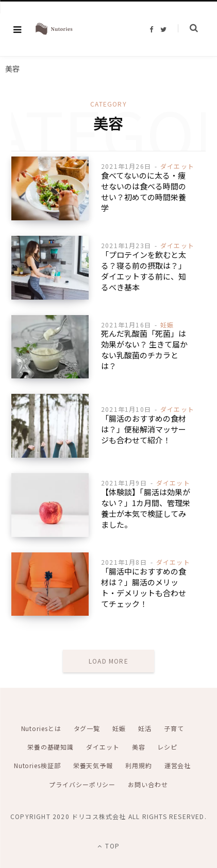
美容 (139, 747)
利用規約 (139, 765)
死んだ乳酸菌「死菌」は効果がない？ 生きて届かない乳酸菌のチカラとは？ (144, 350)
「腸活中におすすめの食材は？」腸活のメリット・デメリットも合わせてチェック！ (144, 587)
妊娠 (167, 325)
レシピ (167, 747)
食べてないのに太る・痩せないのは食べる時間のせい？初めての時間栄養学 (144, 192)
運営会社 (178, 765)
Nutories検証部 (37, 765)
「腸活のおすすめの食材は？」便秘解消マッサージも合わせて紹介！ (144, 429)
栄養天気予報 (93, 765)
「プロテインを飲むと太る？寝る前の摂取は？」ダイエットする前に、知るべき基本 (144, 271)
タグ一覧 (87, 728)
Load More (109, 661)
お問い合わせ (148, 784)
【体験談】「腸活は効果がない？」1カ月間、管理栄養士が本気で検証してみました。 (146, 508)
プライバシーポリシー (82, 784)
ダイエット (177, 166)
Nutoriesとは (41, 728)
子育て (174, 728)
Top (109, 846)
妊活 (145, 728)
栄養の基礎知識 (51, 747)
